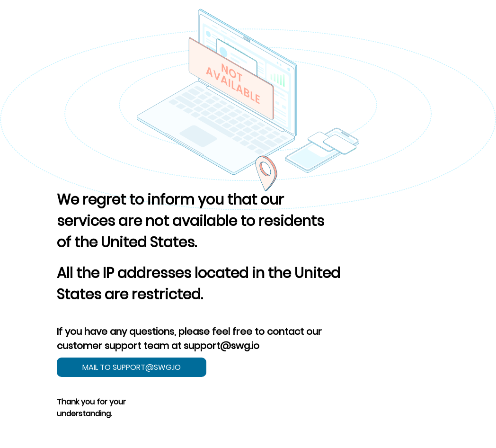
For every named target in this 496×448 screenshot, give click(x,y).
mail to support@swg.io (132, 367)
